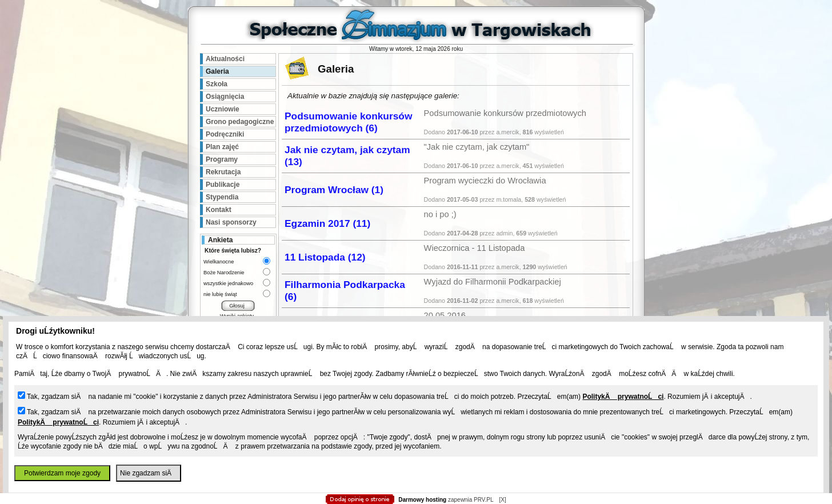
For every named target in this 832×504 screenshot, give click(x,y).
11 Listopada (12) (325, 257)
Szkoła (217, 84)
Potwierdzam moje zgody (62, 473)
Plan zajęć (222, 147)
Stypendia (222, 197)
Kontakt (219, 210)
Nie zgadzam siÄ (149, 473)
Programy (222, 159)
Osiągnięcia (225, 97)
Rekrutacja (223, 172)
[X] (502, 500)
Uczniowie (223, 109)
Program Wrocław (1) (334, 190)
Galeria (217, 71)
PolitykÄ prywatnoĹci (623, 397)
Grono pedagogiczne (240, 122)
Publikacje (223, 185)
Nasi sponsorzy (231, 222)
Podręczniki (225, 134)
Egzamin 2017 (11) (327, 223)
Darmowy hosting (422, 500)
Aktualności (225, 59)
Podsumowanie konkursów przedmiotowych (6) (348, 122)
